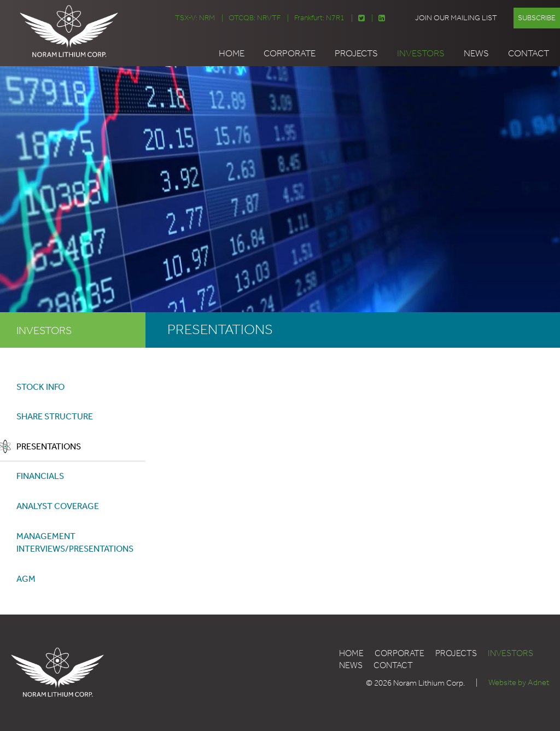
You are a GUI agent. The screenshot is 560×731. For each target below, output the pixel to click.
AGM (26, 579)
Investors (421, 53)
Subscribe (537, 18)
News (476, 53)
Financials (40, 476)
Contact (529, 53)
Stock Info (40, 386)
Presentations (49, 446)
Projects (356, 53)
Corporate (290, 53)
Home (232, 53)
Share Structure (55, 416)
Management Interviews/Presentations (75, 543)
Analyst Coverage (58, 506)
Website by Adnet (519, 684)
